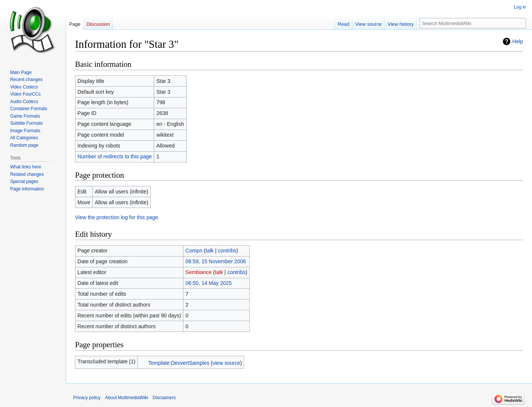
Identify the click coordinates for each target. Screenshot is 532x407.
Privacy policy (87, 398)
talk (210, 251)
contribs (227, 251)
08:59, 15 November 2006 (216, 261)
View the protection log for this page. (117, 217)
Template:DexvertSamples (179, 363)
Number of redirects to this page (115, 156)
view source (226, 363)
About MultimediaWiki (126, 398)
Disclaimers (164, 398)
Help (518, 41)
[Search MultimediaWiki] (473, 23)
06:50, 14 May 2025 (209, 283)
